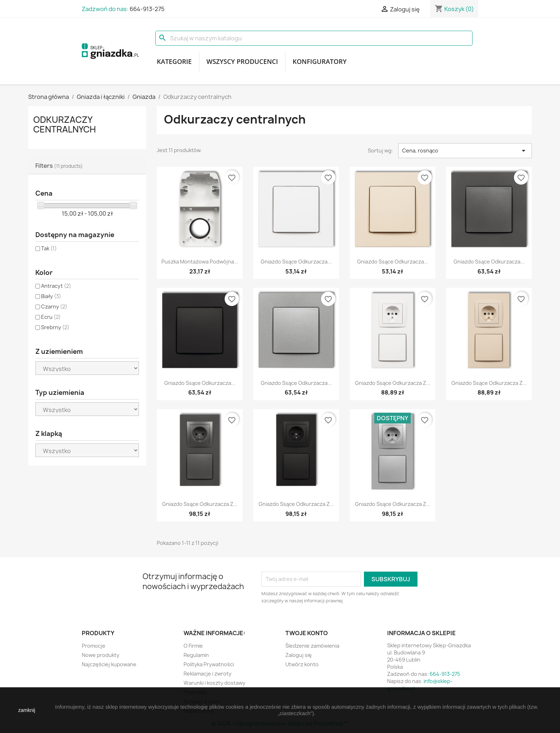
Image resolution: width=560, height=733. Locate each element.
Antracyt (56, 286)
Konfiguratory (319, 61)
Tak (49, 248)
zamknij (27, 710)
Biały (51, 296)
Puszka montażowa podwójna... (200, 262)
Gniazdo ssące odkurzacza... (296, 262)
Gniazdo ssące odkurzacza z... (393, 383)
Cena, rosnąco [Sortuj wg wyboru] (465, 151)
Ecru (51, 317)
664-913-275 (147, 9)
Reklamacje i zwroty (207, 674)
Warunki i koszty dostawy (214, 683)
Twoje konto (307, 633)
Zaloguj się (299, 655)
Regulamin (196, 655)
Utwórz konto (302, 664)
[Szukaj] (314, 38)
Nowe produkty (101, 655)
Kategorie (174, 61)
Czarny (54, 307)
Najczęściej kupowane (109, 664)
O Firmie (193, 646)
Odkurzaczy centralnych (64, 124)
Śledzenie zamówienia (312, 646)
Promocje (94, 646)
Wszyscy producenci (242, 61)
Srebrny (55, 327)
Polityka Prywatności (209, 664)
